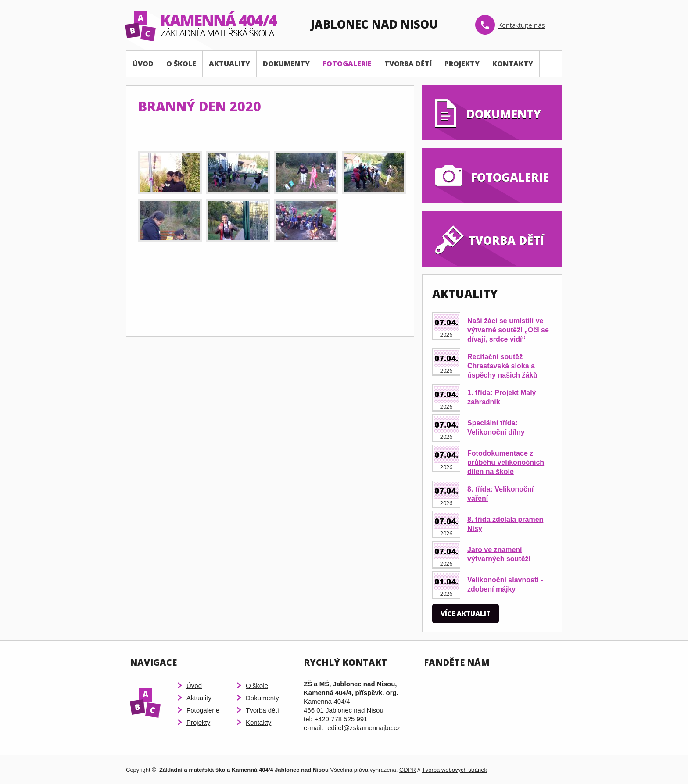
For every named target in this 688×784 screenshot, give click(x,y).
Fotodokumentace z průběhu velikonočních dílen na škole (506, 462)
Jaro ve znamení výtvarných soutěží (499, 554)
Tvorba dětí (408, 64)
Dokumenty (286, 64)
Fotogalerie (347, 64)
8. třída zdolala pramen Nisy (505, 524)
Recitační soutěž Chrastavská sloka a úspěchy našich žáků (502, 366)
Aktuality (229, 64)
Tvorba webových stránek (455, 770)
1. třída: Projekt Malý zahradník (502, 397)
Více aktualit (466, 613)
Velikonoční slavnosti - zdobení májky (505, 584)
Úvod (143, 64)
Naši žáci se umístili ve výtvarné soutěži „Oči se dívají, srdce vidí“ (508, 330)
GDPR (408, 770)
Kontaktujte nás (522, 25)
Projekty (462, 64)
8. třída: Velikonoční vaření (500, 494)
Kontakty (513, 64)
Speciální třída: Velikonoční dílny (496, 428)
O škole (181, 64)
